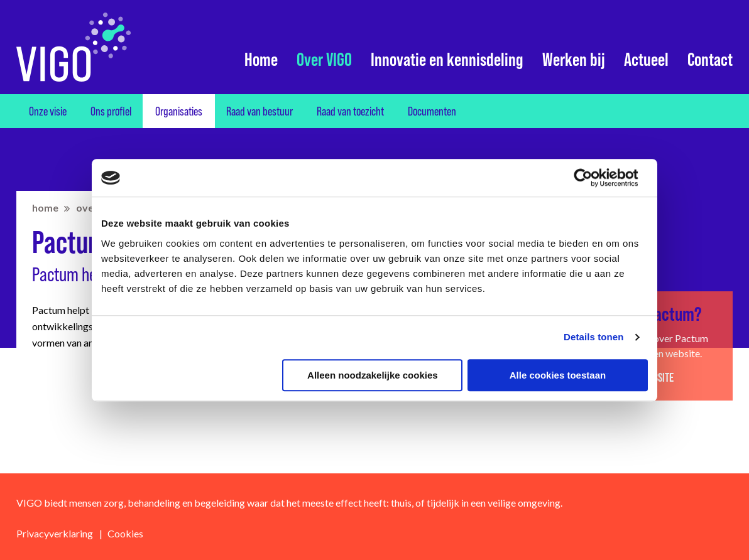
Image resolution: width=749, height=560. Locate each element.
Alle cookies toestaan (558, 375)
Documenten (432, 111)
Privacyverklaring (55, 533)
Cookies (125, 533)
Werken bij (574, 60)
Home (261, 60)
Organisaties (179, 111)
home (45, 207)
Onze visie (48, 111)
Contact (710, 60)
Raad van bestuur (260, 111)
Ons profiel (111, 111)
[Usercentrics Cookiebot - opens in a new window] (593, 178)
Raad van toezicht (350, 111)
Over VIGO (324, 60)
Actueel (646, 60)
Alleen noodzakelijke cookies (373, 375)
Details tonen (593, 337)
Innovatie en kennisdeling (447, 60)
